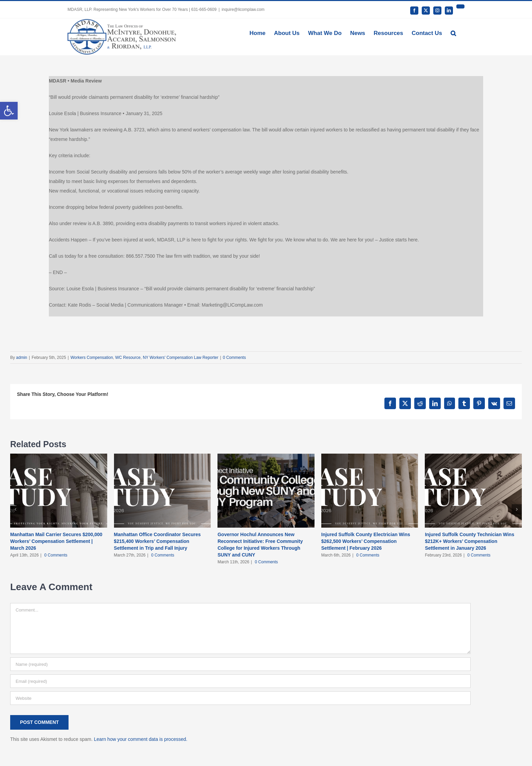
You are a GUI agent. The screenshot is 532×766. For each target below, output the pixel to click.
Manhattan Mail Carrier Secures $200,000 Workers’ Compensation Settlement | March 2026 (56, 541)
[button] (453, 33)
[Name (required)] (240, 664)
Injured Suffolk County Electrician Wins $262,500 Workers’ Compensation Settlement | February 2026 (366, 541)
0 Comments (234, 358)
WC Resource (128, 358)
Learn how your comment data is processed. (141, 739)
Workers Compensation (92, 358)
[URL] (240, 698)
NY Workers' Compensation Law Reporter (181, 358)
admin (22, 358)
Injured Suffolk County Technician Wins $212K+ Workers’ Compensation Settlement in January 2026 (469, 541)
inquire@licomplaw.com (243, 10)
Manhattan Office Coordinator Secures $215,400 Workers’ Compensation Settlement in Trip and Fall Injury (157, 541)
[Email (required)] (240, 681)
